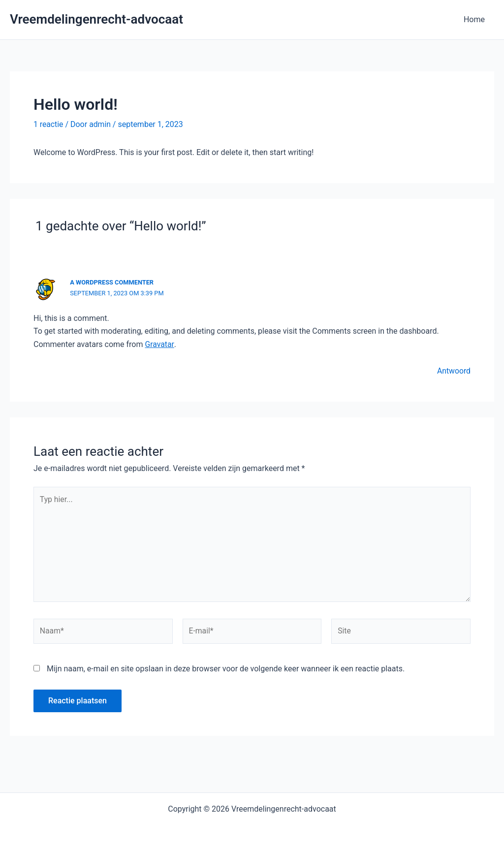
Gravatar (159, 344)
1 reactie (48, 124)
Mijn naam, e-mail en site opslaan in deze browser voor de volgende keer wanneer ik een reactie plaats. (226, 671)
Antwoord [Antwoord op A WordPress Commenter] (454, 371)
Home (476, 19)
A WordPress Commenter (112, 282)
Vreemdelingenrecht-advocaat (96, 19)
